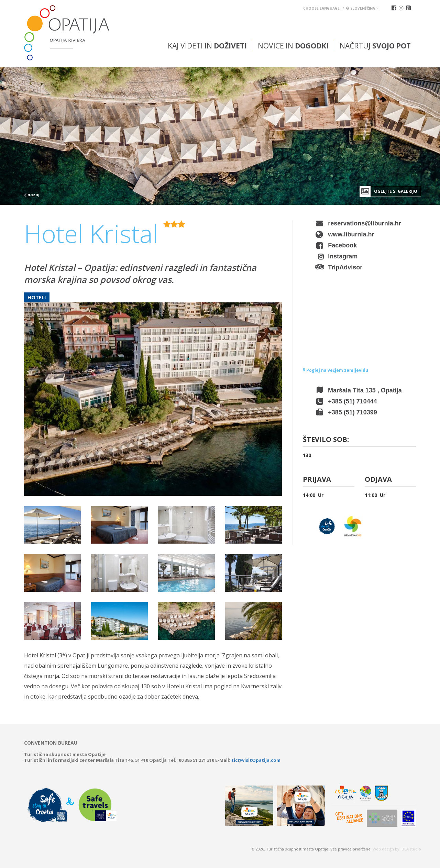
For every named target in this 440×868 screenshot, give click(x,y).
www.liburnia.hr (351, 234)
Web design (383, 849)
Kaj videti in (207, 46)
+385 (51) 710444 (353, 401)
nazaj (32, 195)
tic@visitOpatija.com (256, 760)
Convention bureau (51, 743)
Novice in (293, 46)
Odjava (378, 480)
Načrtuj (375, 46)
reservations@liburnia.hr (365, 223)
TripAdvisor (345, 267)
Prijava (317, 480)
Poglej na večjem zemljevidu (335, 370)
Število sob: (326, 440)
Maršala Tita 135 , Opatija (365, 390)
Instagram (343, 256)
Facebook (342, 245)
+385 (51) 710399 (353, 412)
